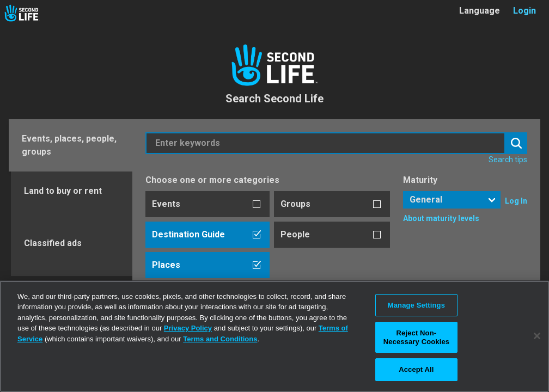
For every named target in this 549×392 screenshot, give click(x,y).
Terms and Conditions (220, 339)
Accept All (416, 369)
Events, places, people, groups (69, 145)
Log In (516, 201)
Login (524, 11)
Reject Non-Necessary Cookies (416, 337)
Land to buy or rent (63, 191)
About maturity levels (441, 218)
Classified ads (53, 243)
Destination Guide (188, 234)
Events (166, 204)
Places (166, 265)
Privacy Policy (188, 328)
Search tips (508, 160)
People (295, 234)
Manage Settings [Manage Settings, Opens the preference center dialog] (416, 305)
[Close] (537, 336)
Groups (295, 204)
